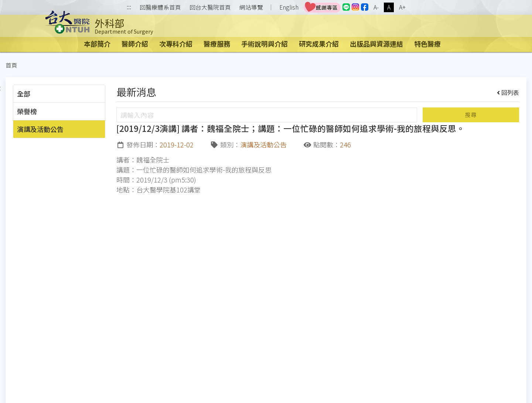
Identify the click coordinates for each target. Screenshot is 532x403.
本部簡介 (97, 44)
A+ (402, 7)
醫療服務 (217, 44)
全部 (24, 93)
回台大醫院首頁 (210, 7)
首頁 (11, 65)
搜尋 (471, 115)
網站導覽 (251, 7)
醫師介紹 (135, 44)
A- (376, 7)
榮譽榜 (27, 111)
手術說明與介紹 (265, 44)
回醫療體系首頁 (160, 7)
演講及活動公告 (40, 129)
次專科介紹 (176, 44)
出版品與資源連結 (376, 44)
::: (129, 8)
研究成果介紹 (319, 44)
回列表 (508, 92)
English (289, 7)
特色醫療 (427, 44)
